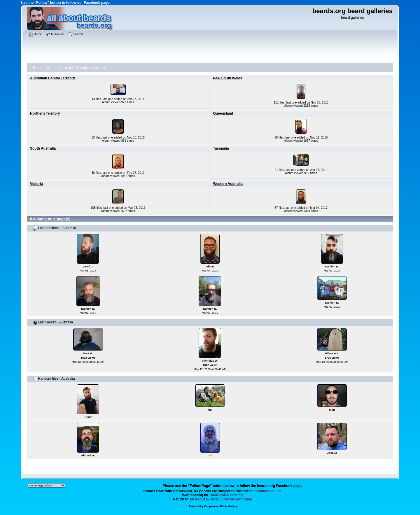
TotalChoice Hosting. (226, 495)
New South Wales (228, 78)
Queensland (223, 113)
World (51, 68)
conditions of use (267, 491)
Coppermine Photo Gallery (221, 506)
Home (38, 68)
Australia (99, 68)
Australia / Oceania (74, 68)
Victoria (36, 184)
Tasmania (221, 148)
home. (221, 499)
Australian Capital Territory (52, 78)
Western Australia (228, 184)
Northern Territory (45, 113)
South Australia (43, 148)
